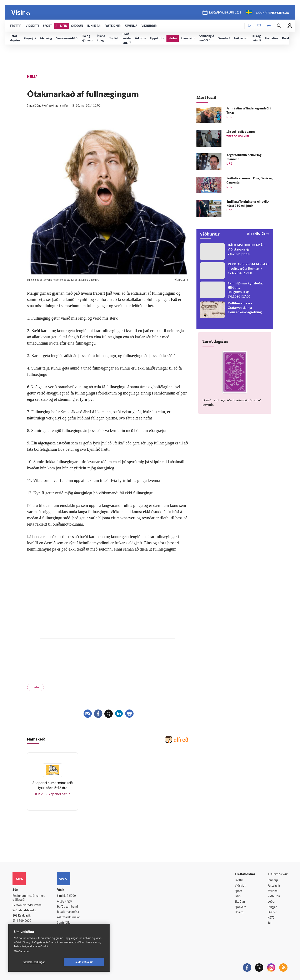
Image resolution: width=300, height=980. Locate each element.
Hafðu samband (67, 907)
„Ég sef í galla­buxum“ (241, 132)
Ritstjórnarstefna (68, 912)
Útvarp (239, 912)
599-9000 (25, 921)
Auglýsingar (65, 901)
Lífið (238, 896)
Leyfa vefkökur (84, 962)
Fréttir (239, 880)
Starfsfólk (63, 923)
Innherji (273, 880)
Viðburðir (274, 896)
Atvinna (273, 891)
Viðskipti (241, 886)
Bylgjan (272, 907)
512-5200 (70, 896)
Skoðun (240, 902)
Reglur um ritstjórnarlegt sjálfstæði (29, 898)
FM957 (272, 912)
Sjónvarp (241, 907)
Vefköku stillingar (34, 962)
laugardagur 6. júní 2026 (225, 13)
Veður (272, 902)
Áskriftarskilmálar (68, 917)
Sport (238, 891)
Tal (270, 923)
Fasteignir (274, 886)
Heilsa (36, 688)
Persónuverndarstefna (27, 905)
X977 (271, 918)
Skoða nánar (22, 951)
